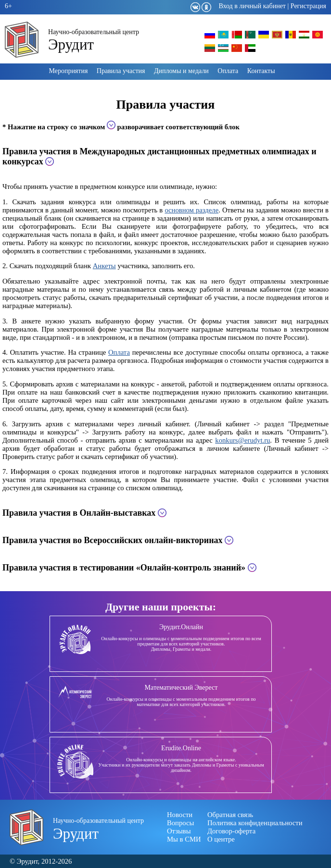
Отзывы (179, 831)
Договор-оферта (231, 831)
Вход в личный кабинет (252, 6)
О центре (221, 839)
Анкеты (104, 266)
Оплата (228, 71)
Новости (180, 815)
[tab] (165, 157)
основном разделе (191, 210)
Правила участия (121, 71)
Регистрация (308, 6)
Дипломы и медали (181, 71)
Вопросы (180, 823)
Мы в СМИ (184, 839)
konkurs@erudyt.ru (242, 440)
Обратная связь (230, 815)
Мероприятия (68, 71)
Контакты (261, 71)
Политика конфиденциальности (255, 823)
